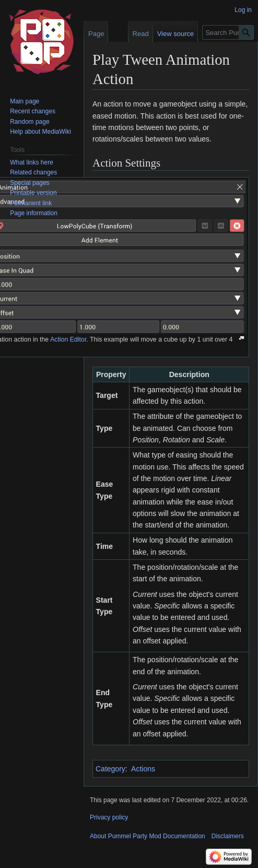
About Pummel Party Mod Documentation (148, 836)
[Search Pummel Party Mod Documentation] (228, 32)
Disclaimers (228, 836)
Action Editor (68, 339)
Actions (143, 769)
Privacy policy (109, 817)
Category (110, 769)
